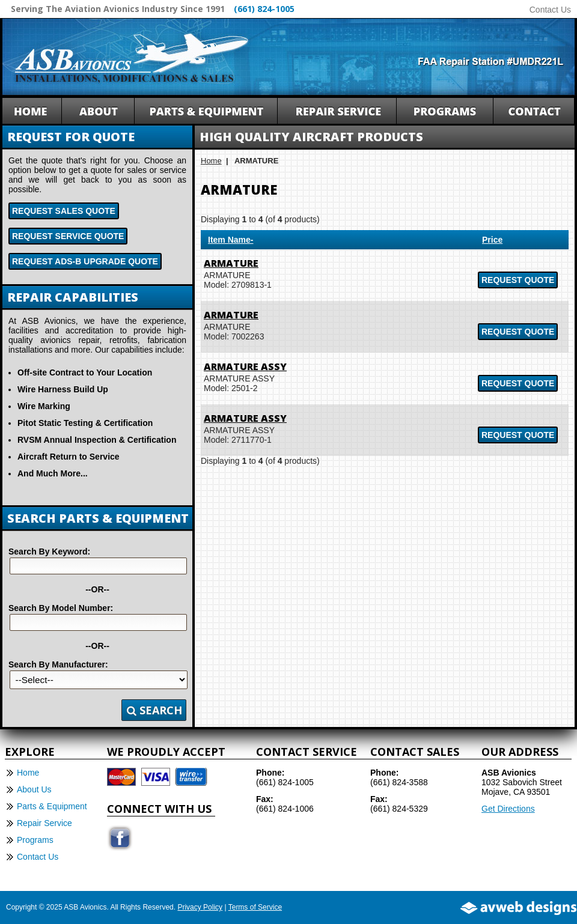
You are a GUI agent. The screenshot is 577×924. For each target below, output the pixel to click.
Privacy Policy (200, 907)
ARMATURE (231, 263)
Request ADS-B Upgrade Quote (85, 261)
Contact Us (550, 10)
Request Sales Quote (64, 211)
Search (154, 710)
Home (211, 161)
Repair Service (44, 823)
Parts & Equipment (52, 806)
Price (492, 240)
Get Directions (508, 809)
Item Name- (230, 240)
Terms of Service (255, 907)
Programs (35, 840)
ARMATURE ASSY (245, 366)
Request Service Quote (68, 236)
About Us (34, 789)
